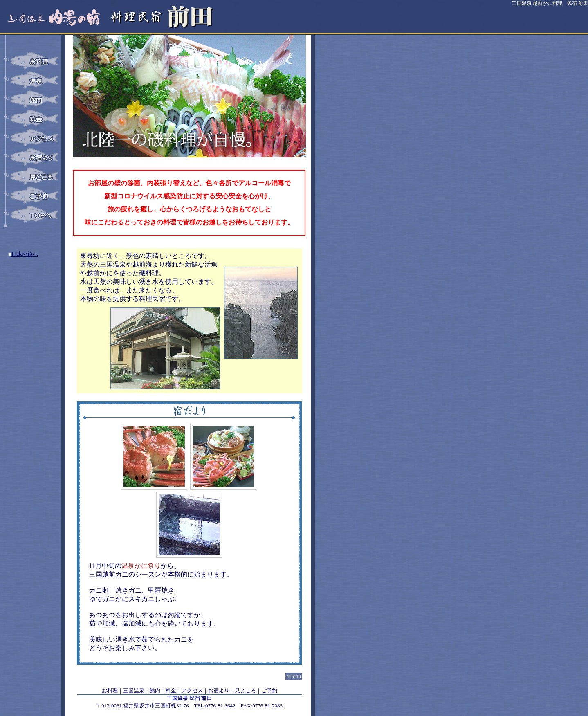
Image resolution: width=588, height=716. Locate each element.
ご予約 (269, 690)
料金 (171, 690)
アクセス (192, 690)
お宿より (219, 690)
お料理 (110, 690)
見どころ (245, 690)
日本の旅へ (25, 254)
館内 (155, 690)
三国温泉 (134, 690)
